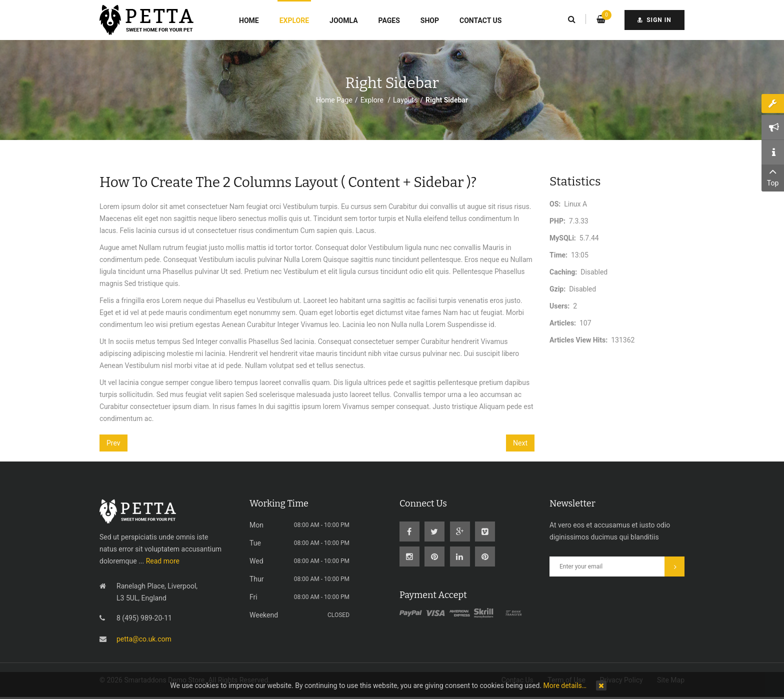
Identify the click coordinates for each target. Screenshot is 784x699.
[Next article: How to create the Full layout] (520, 443)
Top (773, 176)
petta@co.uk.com (144, 639)
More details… (565, 685)
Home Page (334, 100)
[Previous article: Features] (113, 443)
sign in (654, 20)
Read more (163, 561)
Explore (373, 100)
